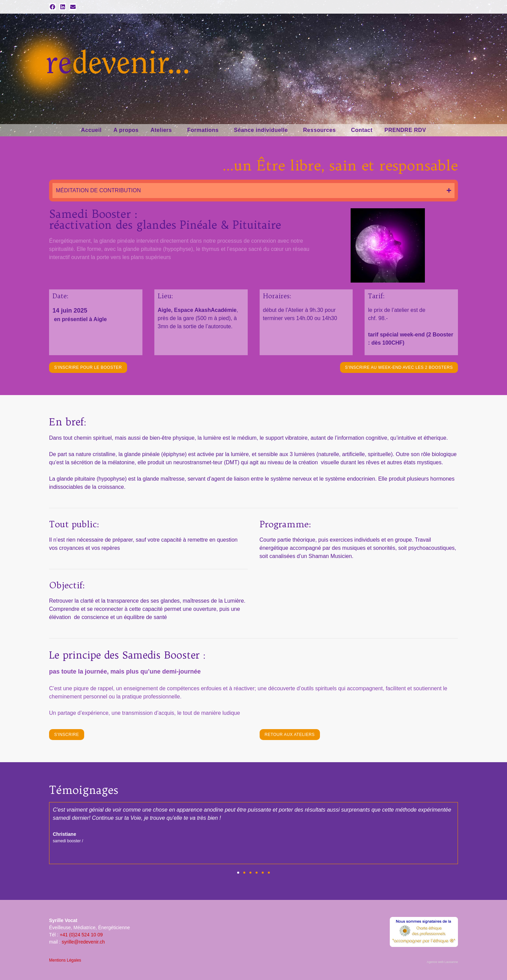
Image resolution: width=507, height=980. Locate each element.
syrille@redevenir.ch (83, 942)
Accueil (91, 130)
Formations (204, 130)
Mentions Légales (65, 960)
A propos (126, 130)
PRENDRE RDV (405, 130)
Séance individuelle (263, 130)
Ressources (321, 130)
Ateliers (163, 130)
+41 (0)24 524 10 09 (81, 935)
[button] (238, 873)
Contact (362, 130)
